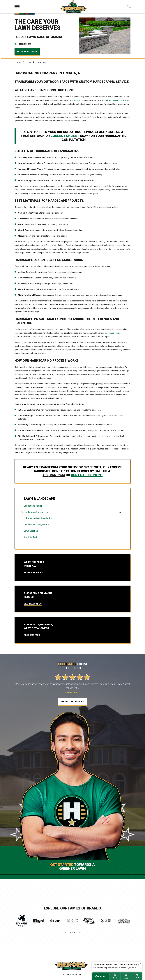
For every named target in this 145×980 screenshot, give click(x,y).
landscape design (113, 333)
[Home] (72, 966)
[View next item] (80, 933)
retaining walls (75, 100)
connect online (64, 136)
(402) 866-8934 (26, 44)
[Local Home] (74, 7)
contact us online (87, 475)
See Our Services (33, 573)
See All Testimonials (72, 702)
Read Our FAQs (32, 635)
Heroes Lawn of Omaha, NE (117, 100)
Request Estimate (27, 52)
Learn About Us (33, 604)
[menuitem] (72, 506)
